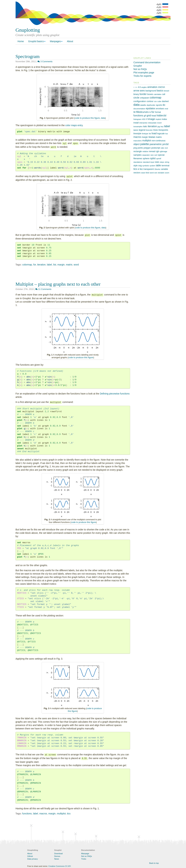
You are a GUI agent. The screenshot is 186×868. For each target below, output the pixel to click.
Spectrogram (28, 56)
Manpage (85, 853)
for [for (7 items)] (153, 112)
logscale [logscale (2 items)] (161, 134)
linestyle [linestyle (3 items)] (137, 133)
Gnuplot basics (37, 41)
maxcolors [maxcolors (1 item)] (138, 141)
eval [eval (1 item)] (166, 109)
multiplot (61, 814)
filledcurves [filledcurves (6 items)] (142, 112)
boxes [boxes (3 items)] (150, 94)
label (50, 265)
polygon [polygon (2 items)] (147, 148)
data (103, 118)
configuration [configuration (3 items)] (140, 101)
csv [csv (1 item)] (155, 101)
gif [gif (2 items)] (145, 116)
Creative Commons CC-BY (59, 866)
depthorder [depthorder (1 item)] (151, 105)
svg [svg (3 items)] (140, 166)
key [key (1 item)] (162, 126)
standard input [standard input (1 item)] (149, 162)
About (70, 41)
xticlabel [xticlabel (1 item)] (161, 173)
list (55, 265)
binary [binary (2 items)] (136, 94)
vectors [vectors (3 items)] (137, 173)
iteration (41, 265)
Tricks (84, 859)
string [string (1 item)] (167, 162)
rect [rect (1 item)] (166, 148)
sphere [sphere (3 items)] (146, 158)
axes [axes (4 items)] (142, 91)
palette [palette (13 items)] (145, 144)
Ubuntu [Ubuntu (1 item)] (157, 169)
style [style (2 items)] (136, 166)
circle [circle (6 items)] (136, 98)
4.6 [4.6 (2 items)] (139, 87)
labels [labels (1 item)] (136, 130)
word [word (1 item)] (152, 173)
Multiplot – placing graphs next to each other (58, 284)
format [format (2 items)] (158, 112)
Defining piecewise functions (115, 394)
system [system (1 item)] (152, 166)
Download (58, 853)
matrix (69, 265)
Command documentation (147, 62)
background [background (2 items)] (151, 91)
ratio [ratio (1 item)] (162, 148)
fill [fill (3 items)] (134, 112)
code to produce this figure (87, 118)
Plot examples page (144, 73)
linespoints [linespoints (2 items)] (163, 130)
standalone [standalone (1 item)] (138, 162)
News (57, 859)
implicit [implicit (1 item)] (158, 119)
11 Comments (43, 289)
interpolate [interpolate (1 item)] (152, 123)
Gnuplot (138, 66)
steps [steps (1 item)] (162, 162)
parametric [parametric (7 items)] (156, 144)
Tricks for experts (142, 76)
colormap (27, 265)
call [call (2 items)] (164, 94)
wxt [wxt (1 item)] (156, 173)
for (35, 265)
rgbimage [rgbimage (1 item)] (163, 151)
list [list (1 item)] (150, 134)
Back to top (154, 863)
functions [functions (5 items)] (138, 116)
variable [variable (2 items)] (164, 169)
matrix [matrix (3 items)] (159, 137)
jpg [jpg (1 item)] (159, 126)
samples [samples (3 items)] (137, 155)
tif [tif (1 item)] (138, 169)
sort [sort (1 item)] (156, 155)
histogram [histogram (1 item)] (137, 119)
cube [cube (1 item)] (159, 101)
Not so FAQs (140, 69)
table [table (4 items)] (158, 166)
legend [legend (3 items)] (142, 130)
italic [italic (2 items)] (145, 126)
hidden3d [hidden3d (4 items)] (161, 116)
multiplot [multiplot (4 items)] (146, 141)
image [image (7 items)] (151, 119)
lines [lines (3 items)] (156, 130)
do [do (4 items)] (164, 105)
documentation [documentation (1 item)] (139, 109)
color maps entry (74, 125)
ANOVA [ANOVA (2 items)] (161, 87)
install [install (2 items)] (136, 123)
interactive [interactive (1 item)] (143, 123)
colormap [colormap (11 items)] (156, 98)
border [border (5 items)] (143, 94)
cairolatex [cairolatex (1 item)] (158, 94)
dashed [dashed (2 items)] (165, 101)
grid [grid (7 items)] (149, 115)
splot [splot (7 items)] (153, 158)
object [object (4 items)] (137, 144)
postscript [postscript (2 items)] (156, 148)
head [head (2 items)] (154, 116)
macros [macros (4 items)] (137, 137)
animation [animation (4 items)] (152, 87)
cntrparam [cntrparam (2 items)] (145, 98)
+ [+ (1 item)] (134, 87)
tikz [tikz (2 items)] (141, 169)
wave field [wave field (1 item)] (145, 173)
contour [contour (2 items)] (150, 101)
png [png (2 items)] (135, 148)
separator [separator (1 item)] (146, 155)
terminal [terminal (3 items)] (165, 166)
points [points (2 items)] (140, 148)
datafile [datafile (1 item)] (143, 105)
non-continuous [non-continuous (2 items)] (159, 141)
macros (43, 814)
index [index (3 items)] (164, 119)
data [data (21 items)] (136, 105)
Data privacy (33, 859)
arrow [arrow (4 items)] (136, 91)
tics (69, 814)
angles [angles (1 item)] (144, 87)
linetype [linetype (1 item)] (145, 134)
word (76, 265)
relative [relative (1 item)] (145, 151)
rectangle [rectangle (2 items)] (138, 151)
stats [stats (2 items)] (157, 162)
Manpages (56, 41)
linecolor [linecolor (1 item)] (149, 130)
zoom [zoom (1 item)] (167, 173)
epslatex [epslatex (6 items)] (151, 108)
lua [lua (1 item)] (166, 134)
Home (21, 41)
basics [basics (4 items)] (160, 91)
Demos (57, 856)
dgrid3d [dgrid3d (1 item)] (159, 105)
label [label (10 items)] (167, 126)
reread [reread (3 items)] (152, 151)
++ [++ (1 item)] (136, 87)
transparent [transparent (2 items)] (149, 169)
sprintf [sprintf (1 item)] (159, 159)
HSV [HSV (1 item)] (144, 119)
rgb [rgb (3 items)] (157, 151)
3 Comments (45, 62)
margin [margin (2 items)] (145, 137)
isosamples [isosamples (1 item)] (138, 126)
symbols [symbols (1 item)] (146, 166)
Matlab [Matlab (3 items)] (152, 137)
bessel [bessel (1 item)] (167, 91)
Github (30, 856)
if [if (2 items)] (147, 119)
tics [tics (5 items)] (135, 169)
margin (61, 265)
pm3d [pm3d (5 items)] (165, 144)
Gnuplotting (28, 30)
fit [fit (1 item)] (150, 112)
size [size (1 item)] (152, 155)
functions (27, 814)
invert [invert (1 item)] (159, 123)
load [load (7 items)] (154, 133)
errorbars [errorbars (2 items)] (160, 109)
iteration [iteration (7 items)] (152, 126)
